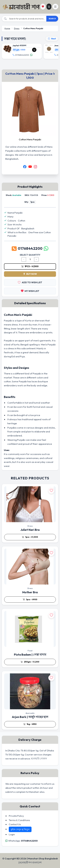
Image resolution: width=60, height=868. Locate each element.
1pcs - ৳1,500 (30, 266)
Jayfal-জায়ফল (19, 46)
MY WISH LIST (30, 291)
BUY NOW (30, 274)
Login (12, 834)
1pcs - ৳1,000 (30, 537)
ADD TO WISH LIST (30, 282)
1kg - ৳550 (30, 724)
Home (7, 28)
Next (52, 39)
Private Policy (16, 816)
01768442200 (21, 55)
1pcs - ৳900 (30, 600)
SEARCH (52, 19)
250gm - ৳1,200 (30, 662)
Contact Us (15, 824)
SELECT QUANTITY (30, 255)
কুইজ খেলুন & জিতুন (20, 829)
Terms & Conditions (19, 820)
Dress (17, 28)
